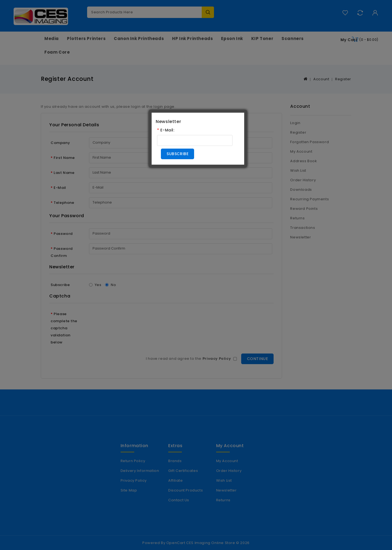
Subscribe (177, 154)
